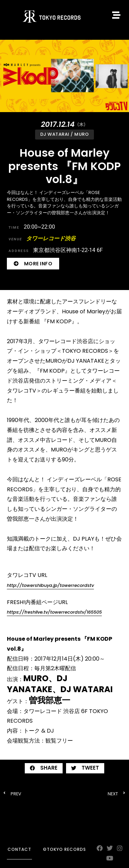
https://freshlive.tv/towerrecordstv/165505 (54, 612)
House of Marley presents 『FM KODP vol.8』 (64, 166)
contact (19, 849)
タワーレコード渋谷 (42, 238)
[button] (44, 768)
